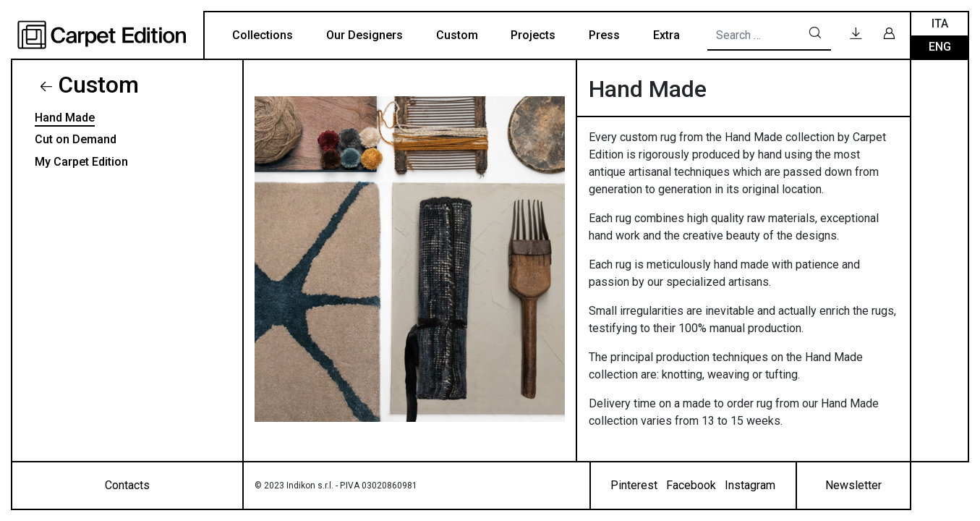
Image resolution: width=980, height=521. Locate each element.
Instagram (750, 485)
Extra (666, 35)
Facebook (691, 485)
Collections (263, 35)
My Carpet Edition (81, 162)
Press (604, 35)
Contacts (127, 485)
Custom (457, 35)
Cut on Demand (76, 139)
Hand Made (65, 118)
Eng (940, 47)
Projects (533, 35)
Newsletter (853, 485)
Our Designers (365, 35)
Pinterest (634, 485)
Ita (940, 24)
